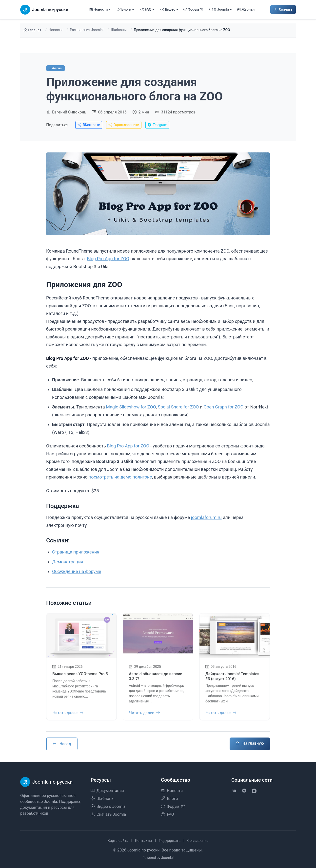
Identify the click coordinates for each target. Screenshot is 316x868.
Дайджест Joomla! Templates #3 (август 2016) (232, 679)
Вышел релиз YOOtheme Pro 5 (80, 677)
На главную (250, 743)
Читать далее (68, 715)
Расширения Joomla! (87, 30)
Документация (107, 791)
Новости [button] (99, 10)
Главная (32, 30)
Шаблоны (119, 30)
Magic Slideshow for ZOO (131, 407)
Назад (62, 744)
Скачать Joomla (108, 814)
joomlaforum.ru (206, 517)
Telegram (157, 125)
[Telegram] (244, 791)
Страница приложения (76, 552)
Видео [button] (168, 10)
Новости (56, 30)
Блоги (169, 799)
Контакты (144, 841)
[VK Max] (254, 791)
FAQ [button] (146, 10)
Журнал (246, 10)
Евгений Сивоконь (69, 112)
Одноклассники (124, 125)
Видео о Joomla (108, 806)
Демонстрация (68, 562)
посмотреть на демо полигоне (120, 477)
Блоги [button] (124, 10)
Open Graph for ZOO (224, 407)
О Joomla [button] (219, 10)
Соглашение (198, 841)
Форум (193, 10)
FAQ (168, 814)
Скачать (283, 9)
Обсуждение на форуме (77, 571)
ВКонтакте (89, 125)
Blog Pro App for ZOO (108, 259)
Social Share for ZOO (178, 407)
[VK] (234, 791)
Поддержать (170, 841)
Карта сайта (118, 841)
